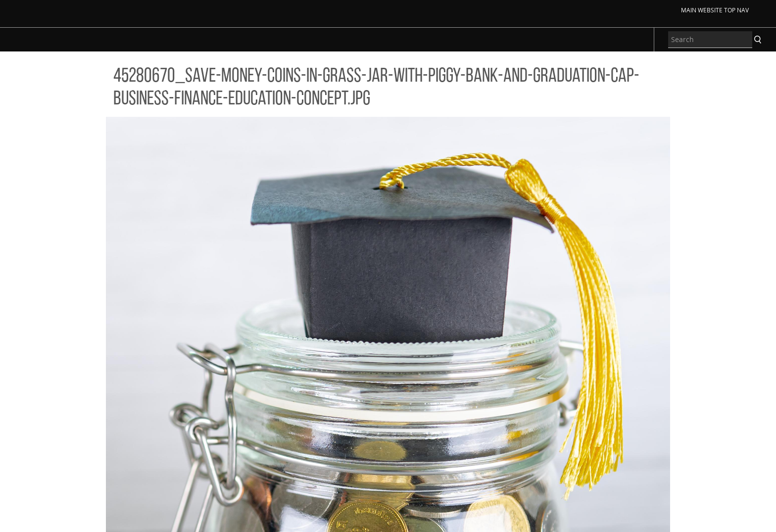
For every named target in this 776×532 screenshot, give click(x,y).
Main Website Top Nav (715, 10)
